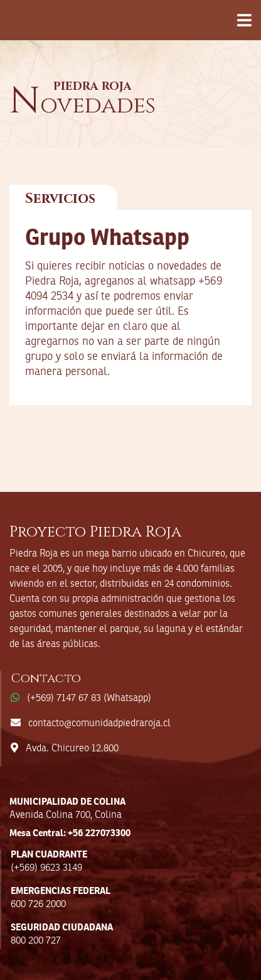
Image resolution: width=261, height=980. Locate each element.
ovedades (83, 106)
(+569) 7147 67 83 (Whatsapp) (89, 699)
